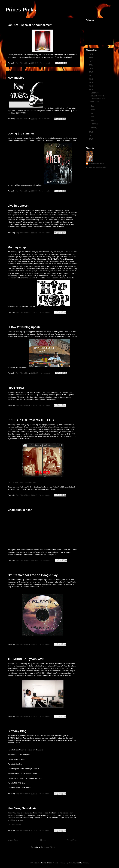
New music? (16, 78)
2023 (91, 58)
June (93, 110)
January (94, 127)
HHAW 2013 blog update (24, 327)
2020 (91, 68)
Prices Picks (21, 10)
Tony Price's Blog (96, 163)
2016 (91, 79)
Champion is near (20, 510)
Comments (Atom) (48, 847)
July (93, 106)
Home (43, 840)
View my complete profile (96, 167)
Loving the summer (21, 133)
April (93, 117)
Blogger (85, 863)
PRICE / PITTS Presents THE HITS (31, 420)
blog (32, 336)
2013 (91, 90)
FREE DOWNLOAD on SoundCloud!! (22, 482)
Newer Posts (13, 840)
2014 (91, 86)
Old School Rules (14, 825)
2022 (91, 61)
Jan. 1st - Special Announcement (30, 25)
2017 (91, 76)
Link (42, 587)
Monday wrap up (19, 247)
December (95, 93)
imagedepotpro (67, 863)
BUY (44, 227)
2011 (91, 135)
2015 (91, 83)
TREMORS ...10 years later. (26, 659)
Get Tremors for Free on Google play (33, 575)
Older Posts (72, 840)
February (95, 124)
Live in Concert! (19, 206)
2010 (91, 139)
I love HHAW (16, 388)
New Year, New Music (22, 808)
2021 (91, 65)
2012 (91, 132)
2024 (91, 54)
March (94, 120)
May (93, 113)
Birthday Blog (17, 731)
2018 (91, 72)
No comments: (46, 63)
